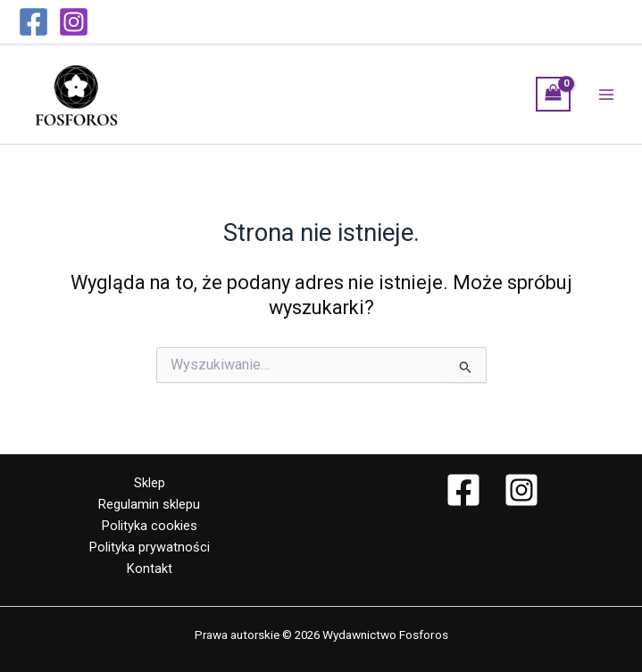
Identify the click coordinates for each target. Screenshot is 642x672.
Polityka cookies (150, 526)
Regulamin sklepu (149, 504)
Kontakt (150, 568)
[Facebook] (33, 22)
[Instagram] (74, 22)
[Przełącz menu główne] (606, 94)
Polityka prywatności (150, 547)
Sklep (150, 483)
